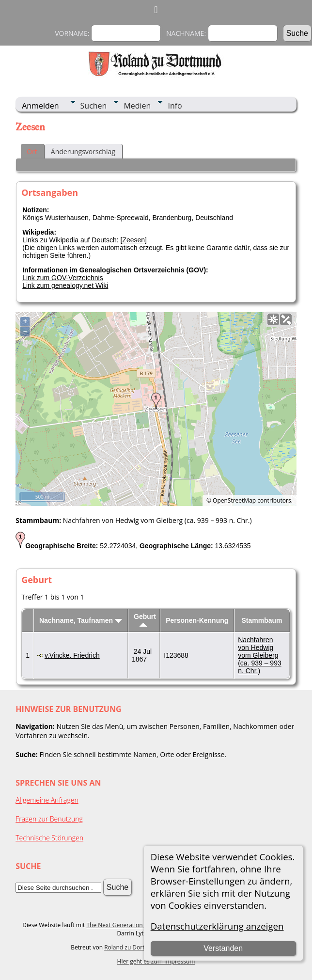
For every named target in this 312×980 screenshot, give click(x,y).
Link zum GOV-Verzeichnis (63, 278)
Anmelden (40, 106)
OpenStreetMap (234, 500)
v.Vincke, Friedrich (72, 655)
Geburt (145, 620)
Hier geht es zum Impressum (156, 961)
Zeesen (133, 240)
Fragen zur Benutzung (49, 819)
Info (175, 106)
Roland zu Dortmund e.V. (138, 947)
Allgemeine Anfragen (47, 800)
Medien (137, 106)
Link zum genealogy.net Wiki (65, 285)
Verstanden (223, 948)
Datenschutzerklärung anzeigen (217, 926)
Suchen (94, 106)
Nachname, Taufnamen (81, 620)
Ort (32, 151)
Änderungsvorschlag (83, 151)
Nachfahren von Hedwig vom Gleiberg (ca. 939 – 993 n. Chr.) (260, 655)
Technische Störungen (49, 838)
